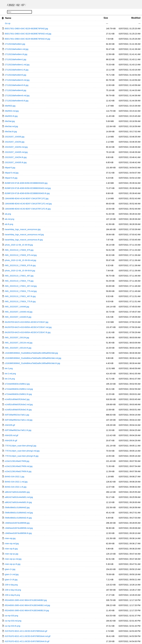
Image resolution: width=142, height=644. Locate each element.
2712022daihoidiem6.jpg (16, 90)
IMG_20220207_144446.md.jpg (19, 312)
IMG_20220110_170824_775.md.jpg (21, 291)
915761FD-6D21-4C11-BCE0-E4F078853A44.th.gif (27, 641)
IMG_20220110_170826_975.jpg (19, 250)
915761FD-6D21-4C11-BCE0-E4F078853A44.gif (26, 631)
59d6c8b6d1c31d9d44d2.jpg (17, 507)
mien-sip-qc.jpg (12, 554)
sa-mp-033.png (12, 616)
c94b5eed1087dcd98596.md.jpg (19, 528)
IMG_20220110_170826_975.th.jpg (20, 265)
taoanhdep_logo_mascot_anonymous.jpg (23, 229)
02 (18, 5)
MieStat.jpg (10, 121)
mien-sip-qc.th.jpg (13, 564)
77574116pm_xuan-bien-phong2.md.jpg (22, 451)
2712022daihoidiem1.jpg (16, 59)
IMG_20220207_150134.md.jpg (19, 343)
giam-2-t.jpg (10, 569)
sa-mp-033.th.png (13, 626)
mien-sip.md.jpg (12, 544)
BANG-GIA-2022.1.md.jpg (16, 482)
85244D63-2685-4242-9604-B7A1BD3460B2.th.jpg (27, 610)
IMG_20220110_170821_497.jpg (19, 276)
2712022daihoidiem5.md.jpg (17, 80)
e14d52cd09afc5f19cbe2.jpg (17, 399)
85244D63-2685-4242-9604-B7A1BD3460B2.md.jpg (28, 605)
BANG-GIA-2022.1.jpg (15, 477)
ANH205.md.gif (12, 435)
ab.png (8, 214)
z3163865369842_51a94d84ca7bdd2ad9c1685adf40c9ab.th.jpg (33, 363)
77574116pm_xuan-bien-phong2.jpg (21, 446)
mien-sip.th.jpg (11, 549)
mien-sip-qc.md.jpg (13, 559)
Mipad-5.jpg (10, 168)
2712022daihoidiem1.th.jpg (17, 70)
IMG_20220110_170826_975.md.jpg (21, 255)
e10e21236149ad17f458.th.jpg (18, 471)
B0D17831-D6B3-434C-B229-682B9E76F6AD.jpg (26, 29)
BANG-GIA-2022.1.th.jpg (16, 487)
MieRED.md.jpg (12, 111)
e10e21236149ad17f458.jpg (17, 461)
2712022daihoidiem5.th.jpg (17, 85)
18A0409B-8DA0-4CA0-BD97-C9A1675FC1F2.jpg (27, 198)
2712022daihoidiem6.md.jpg (17, 95)
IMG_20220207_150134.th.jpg (18, 348)
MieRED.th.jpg (11, 116)
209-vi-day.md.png (13, 590)
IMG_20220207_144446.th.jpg (18, 317)
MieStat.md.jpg (11, 126)
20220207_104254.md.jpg (16, 147)
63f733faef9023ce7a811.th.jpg (18, 430)
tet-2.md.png (10, 374)
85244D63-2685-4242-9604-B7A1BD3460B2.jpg (26, 600)
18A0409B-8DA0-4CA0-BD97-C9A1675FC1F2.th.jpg (28, 209)
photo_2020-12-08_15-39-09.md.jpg (21, 260)
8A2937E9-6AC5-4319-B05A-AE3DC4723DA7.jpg (27, 322)
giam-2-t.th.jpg (11, 580)
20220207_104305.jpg (15, 137)
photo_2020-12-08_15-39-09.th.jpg (20, 271)
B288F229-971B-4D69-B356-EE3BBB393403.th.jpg (27, 193)
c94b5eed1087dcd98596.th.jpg (18, 533)
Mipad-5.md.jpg (12, 173)
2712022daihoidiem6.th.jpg (17, 101)
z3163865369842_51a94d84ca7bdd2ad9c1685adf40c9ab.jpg (31, 353)
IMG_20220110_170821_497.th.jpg (20, 296)
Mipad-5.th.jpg (11, 178)
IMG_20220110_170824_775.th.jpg (20, 301)
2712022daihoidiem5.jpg (16, 75)
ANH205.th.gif (11, 441)
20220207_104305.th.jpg (16, 162)
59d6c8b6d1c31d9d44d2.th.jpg (18, 518)
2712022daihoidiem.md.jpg (17, 49)
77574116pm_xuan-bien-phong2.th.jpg (22, 456)
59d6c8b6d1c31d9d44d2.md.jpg (19, 513)
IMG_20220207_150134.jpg (17, 338)
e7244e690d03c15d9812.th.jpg (18, 394)
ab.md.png (10, 219)
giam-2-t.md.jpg (12, 574)
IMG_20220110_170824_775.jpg (19, 281)
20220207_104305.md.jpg (16, 152)
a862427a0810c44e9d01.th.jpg (18, 502)
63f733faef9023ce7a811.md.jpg (19, 420)
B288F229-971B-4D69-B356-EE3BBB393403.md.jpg (28, 188)
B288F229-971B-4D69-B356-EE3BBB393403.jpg (26, 183)
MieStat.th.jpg (11, 132)
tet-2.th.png (10, 379)
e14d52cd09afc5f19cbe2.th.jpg (18, 410)
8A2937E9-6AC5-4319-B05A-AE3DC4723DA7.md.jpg (28, 327)
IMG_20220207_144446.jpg (17, 307)
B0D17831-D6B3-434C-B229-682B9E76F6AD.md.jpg (28, 34)
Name (8, 18)
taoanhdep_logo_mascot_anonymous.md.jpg (24, 235)
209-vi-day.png (11, 585)
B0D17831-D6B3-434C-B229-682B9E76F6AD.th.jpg (28, 39)
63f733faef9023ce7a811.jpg (17, 415)
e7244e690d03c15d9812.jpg (17, 384)
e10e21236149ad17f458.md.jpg (19, 466)
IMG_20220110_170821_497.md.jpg (21, 286)
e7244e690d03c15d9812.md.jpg (19, 389)
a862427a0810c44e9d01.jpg (17, 492)
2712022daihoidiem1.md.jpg (17, 65)
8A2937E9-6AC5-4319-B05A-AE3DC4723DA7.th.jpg (28, 332)
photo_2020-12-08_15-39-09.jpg (19, 245)
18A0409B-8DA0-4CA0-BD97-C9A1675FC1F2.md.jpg (28, 204)
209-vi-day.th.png (12, 595)
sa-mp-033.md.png (13, 621)
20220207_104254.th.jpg (16, 157)
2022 (12, 5)
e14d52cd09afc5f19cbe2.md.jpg (19, 404)
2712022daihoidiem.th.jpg (16, 54)
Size (106, 18)
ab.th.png (9, 224)
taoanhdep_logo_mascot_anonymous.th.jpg (24, 240)
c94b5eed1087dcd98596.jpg (17, 523)
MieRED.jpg (10, 106)
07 (23, 5)
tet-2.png (9, 368)
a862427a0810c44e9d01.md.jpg (19, 497)
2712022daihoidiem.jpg (15, 44)
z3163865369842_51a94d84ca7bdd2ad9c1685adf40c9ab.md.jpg (33, 358)
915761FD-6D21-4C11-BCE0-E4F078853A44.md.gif (28, 636)
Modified (136, 18)
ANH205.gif (10, 425)
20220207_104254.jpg (15, 142)
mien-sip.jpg (10, 538)
